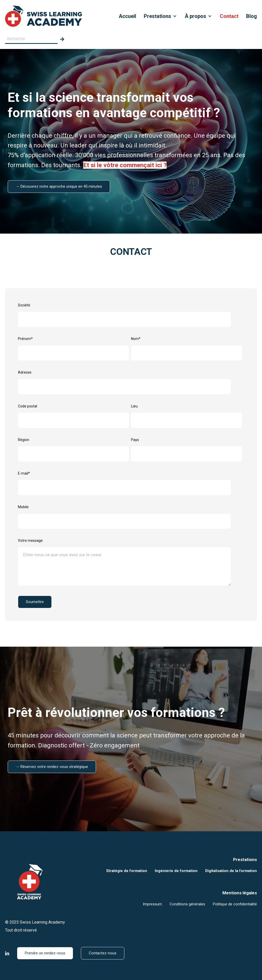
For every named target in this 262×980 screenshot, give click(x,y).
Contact (229, 16)
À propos (195, 16)
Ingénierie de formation (176, 871)
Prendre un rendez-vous (45, 953)
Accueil (127, 16)
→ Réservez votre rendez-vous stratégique (52, 767)
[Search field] (31, 39)
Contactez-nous (103, 953)
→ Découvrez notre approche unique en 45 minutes (59, 186)
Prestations (157, 16)
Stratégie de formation (127, 871)
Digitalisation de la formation (231, 871)
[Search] (62, 39)
